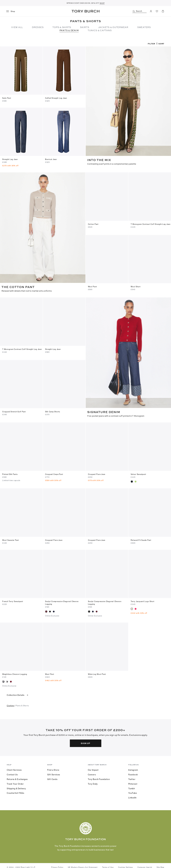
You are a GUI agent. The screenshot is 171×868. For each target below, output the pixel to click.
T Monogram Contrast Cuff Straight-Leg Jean (151, 224)
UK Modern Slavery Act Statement (83, 866)
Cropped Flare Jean (97, 473)
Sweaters (144, 27)
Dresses (38, 27)
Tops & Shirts (62, 27)
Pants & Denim (69, 30)
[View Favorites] (157, 11)
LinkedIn (132, 797)
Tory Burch (85, 11)
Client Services (14, 769)
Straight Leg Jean (10, 159)
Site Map (160, 866)
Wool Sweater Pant (11, 539)
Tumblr (132, 787)
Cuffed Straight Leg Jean (56, 98)
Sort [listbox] (161, 44)
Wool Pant (92, 286)
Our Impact (93, 769)
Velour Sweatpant (138, 473)
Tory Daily (93, 783)
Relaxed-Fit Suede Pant (141, 539)
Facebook (133, 773)
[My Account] (151, 11)
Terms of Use (108, 866)
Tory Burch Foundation (99, 778)
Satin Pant (7, 98)
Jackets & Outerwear (113, 27)
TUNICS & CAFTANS (100, 30)
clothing (10, 704)
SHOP (102, 3)
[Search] (139, 11)
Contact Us (12, 773)
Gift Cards (52, 778)
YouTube (133, 792)
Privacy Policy (57, 866)
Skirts (85, 27)
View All (17, 27)
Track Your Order (15, 783)
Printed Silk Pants (10, 473)
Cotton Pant (93, 224)
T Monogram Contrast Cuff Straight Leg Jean (22, 349)
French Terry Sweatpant (13, 600)
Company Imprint (145, 866)
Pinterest (133, 783)
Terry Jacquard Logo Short (143, 600)
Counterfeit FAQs (15, 792)
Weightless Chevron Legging (15, 673)
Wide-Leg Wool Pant (97, 673)
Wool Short (136, 286)
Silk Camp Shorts (53, 411)
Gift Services (54, 773)
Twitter (132, 778)
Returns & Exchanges (17, 778)
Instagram (133, 769)
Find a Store (53, 769)
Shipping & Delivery (16, 787)
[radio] (132, 480)
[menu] (12, 11)
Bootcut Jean (51, 159)
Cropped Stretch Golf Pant (14, 411)
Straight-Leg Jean (53, 349)
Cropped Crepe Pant (54, 473)
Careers (92, 773)
